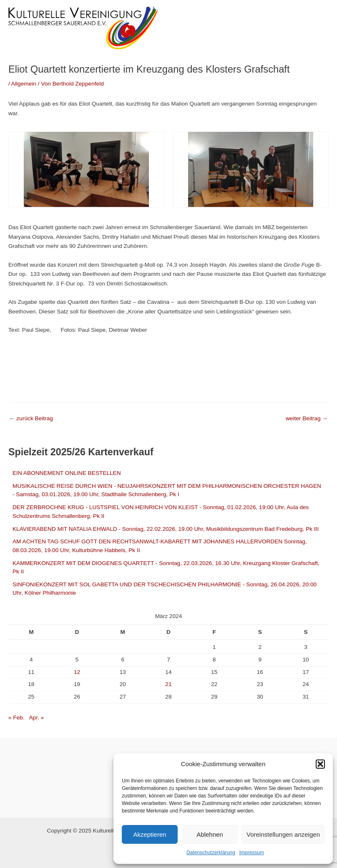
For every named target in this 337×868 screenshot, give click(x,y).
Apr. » (36, 718)
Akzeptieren (150, 834)
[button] (320, 764)
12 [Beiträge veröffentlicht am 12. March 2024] (77, 672)
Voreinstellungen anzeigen (283, 834)
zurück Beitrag (31, 419)
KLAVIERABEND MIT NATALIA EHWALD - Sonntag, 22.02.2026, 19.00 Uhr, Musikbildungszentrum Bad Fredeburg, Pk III (166, 529)
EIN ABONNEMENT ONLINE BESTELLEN (67, 473)
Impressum (252, 853)
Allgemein (24, 84)
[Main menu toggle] (321, 27)
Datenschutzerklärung (211, 853)
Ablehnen (210, 834)
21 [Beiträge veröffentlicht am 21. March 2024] (168, 684)
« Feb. (16, 718)
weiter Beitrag (307, 419)
